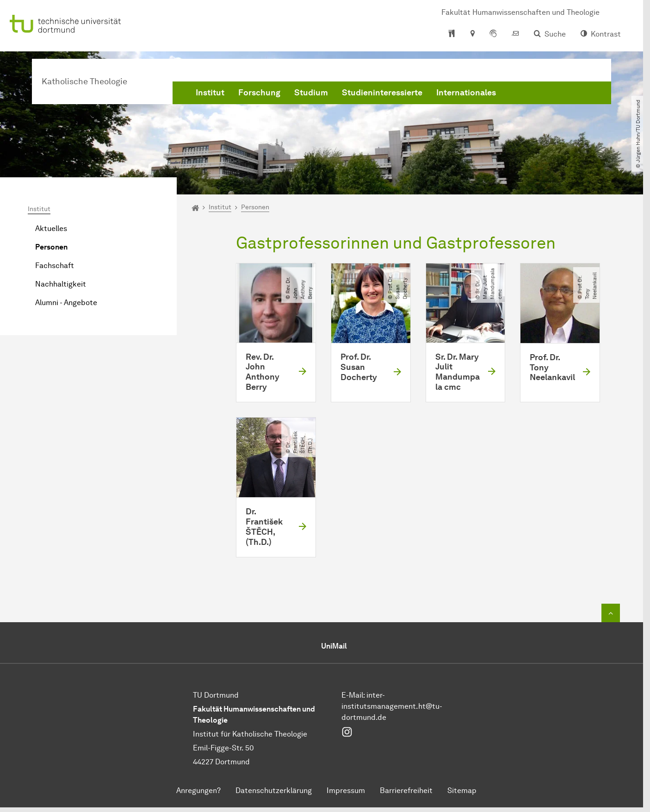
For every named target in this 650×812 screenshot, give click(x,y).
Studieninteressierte (382, 93)
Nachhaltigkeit (61, 284)
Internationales (466, 93)
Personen (51, 247)
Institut (210, 93)
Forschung (259, 93)
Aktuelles (51, 228)
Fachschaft (55, 265)
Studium (311, 93)
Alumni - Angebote (66, 303)
